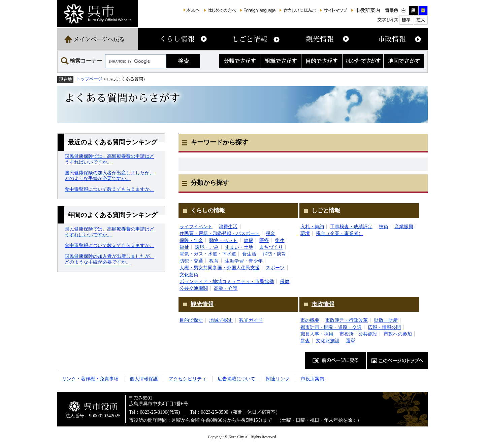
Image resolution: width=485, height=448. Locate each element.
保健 (285, 281)
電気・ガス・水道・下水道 (208, 254)
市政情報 (323, 304)
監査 (305, 341)
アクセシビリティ (188, 379)
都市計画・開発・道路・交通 (331, 327)
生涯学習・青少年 (244, 261)
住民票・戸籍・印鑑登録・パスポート (220, 233)
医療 (264, 240)
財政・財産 (386, 320)
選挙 (351, 341)
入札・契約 (312, 227)
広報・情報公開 (384, 327)
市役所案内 (313, 379)
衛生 (280, 240)
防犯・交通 (191, 261)
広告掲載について (236, 379)
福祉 (184, 247)
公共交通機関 (194, 288)
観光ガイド (251, 320)
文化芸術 (189, 275)
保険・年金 (191, 240)
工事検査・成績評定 (351, 227)
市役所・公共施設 (358, 334)
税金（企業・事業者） (339, 233)
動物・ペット (223, 240)
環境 (305, 233)
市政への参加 (398, 334)
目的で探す (191, 320)
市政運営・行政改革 (347, 320)
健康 (249, 240)
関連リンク (278, 379)
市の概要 (310, 320)
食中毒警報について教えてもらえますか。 (109, 189)
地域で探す (221, 320)
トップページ (89, 79)
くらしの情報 (208, 211)
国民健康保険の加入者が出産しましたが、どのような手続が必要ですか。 (109, 176)
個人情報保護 (144, 379)
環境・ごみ (207, 247)
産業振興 (404, 227)
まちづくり (271, 247)
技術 (384, 227)
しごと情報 (326, 211)
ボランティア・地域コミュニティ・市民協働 (227, 281)
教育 (214, 261)
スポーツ (275, 268)
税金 (270, 233)
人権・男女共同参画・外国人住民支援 (220, 268)
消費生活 (228, 227)
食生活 (249, 254)
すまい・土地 (239, 247)
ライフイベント (196, 227)
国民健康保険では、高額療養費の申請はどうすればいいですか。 (109, 159)
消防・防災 (274, 254)
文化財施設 (328, 341)
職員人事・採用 (317, 334)
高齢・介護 (226, 288)
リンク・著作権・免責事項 (90, 379)
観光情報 (202, 304)
